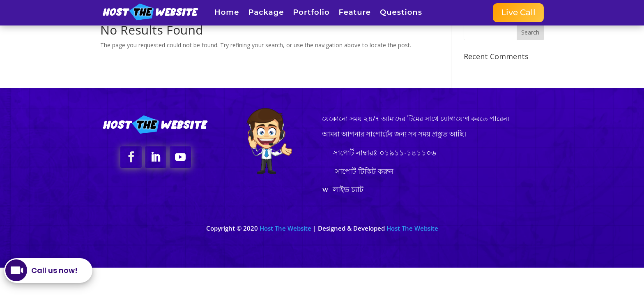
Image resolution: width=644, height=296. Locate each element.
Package (266, 13)
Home (227, 13)
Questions (401, 13)
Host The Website (286, 228)
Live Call (518, 13)
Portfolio (311, 13)
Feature (355, 13)
